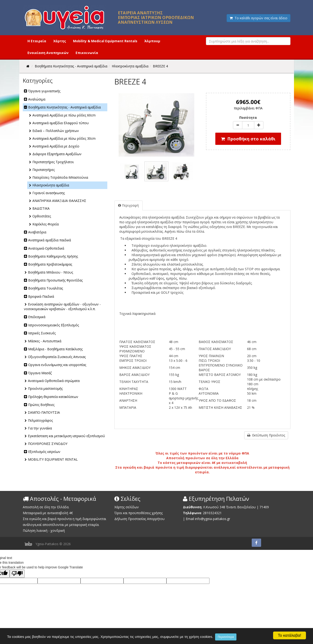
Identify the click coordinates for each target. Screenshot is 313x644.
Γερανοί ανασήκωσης (49, 193)
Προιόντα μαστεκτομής (45, 388)
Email (190, 519)
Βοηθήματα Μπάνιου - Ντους (50, 272)
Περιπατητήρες (44, 170)
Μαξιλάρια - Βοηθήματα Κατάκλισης (55, 349)
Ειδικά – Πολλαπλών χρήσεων (56, 131)
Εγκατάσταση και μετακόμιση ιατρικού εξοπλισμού (66, 436)
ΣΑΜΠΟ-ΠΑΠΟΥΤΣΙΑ (44, 412)
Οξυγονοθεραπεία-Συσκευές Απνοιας (57, 357)
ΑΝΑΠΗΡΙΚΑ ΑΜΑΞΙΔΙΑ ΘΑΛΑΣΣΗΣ (59, 201)
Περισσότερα (226, 637)
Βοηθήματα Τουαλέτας (46, 288)
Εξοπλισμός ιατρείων (44, 452)
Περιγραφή (128, 205)
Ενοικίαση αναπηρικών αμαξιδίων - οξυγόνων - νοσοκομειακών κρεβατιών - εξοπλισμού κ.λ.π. (62, 307)
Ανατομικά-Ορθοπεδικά (46, 248)
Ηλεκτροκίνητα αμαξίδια (51, 185)
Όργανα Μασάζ (40, 373)
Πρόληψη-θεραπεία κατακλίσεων (53, 397)
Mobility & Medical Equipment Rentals (105, 41)
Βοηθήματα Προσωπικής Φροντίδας (55, 280)
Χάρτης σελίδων (127, 507)
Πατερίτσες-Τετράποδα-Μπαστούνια (60, 177)
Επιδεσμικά (37, 317)
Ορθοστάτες (42, 216)
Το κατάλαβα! (290, 635)
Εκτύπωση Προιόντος (266, 435)
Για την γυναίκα (40, 428)
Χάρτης (60, 41)
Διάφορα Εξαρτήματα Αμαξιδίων (57, 154)
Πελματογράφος (40, 420)
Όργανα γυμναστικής (44, 91)
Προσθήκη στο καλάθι (248, 139)
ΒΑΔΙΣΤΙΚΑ (41, 208)
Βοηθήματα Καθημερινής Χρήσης (53, 256)
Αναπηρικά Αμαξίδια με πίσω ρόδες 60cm (64, 115)
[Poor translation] (17, 574)
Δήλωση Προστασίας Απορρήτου (139, 519)
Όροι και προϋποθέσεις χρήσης (139, 513)
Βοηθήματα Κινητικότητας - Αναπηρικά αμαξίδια (64, 107)
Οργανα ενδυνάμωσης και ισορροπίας (57, 365)
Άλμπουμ (152, 41)
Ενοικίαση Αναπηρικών (48, 53)
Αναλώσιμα (37, 99)
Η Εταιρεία (37, 41)
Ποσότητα (248, 118)
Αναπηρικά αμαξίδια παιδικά (50, 240)
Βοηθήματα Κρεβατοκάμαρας (50, 264)
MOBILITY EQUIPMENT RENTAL (53, 459)
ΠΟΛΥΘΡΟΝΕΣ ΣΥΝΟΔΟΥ (48, 444)
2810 (207, 513)
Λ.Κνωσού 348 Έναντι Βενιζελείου (230, 507)
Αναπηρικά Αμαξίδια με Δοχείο (56, 146)
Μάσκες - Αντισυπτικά (45, 341)
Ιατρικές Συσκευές (42, 333)
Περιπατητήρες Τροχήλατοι (53, 162)
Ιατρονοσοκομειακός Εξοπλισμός (54, 325)
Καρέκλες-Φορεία (46, 224)
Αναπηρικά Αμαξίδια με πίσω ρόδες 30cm (64, 138)
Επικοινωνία (87, 53)
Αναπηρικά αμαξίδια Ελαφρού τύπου (61, 123)
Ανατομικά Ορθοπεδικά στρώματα (54, 381)
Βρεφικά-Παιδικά (41, 296)
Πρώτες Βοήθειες (41, 405)
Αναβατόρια (37, 232)
